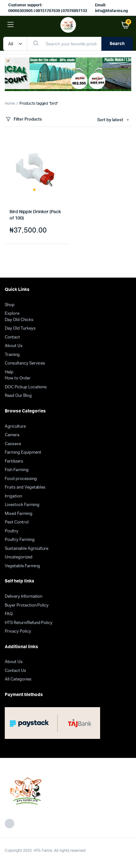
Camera (12, 435)
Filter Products (23, 119)
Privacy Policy (18, 631)
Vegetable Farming (22, 566)
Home (10, 103)
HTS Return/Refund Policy (29, 623)
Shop (10, 305)
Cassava (13, 444)
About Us (14, 346)
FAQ (9, 614)
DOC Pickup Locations (26, 387)
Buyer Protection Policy (27, 605)
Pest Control (17, 522)
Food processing (21, 479)
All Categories (18, 679)
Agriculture (15, 427)
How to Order (18, 378)
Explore (12, 314)
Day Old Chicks (19, 320)
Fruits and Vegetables (25, 487)
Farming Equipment (23, 453)
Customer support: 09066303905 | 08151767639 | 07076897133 (48, 8)
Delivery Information (24, 597)
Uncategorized (19, 557)
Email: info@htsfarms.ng (111, 8)
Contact (12, 337)
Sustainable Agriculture (27, 549)
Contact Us (15, 671)
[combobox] (113, 120)
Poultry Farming (20, 540)
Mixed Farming (19, 514)
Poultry (12, 531)
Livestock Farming (22, 505)
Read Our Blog (18, 396)
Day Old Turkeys (20, 329)
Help (9, 372)
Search (117, 44)
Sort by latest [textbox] (110, 120)
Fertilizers (14, 461)
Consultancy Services (25, 363)
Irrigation (13, 496)
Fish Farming (17, 470)
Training (12, 355)
